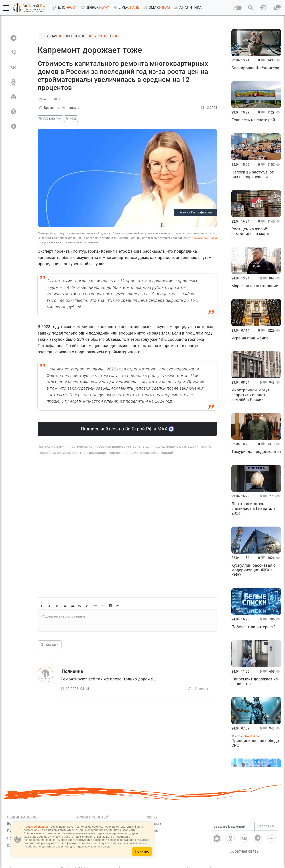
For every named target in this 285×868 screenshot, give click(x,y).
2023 (99, 36)
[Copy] (190, 689)
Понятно (142, 851)
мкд (70, 119)
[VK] (13, 67)
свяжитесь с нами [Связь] (204, 238)
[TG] (13, 38)
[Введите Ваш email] (233, 826)
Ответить (203, 689)
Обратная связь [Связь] (244, 851)
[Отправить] (13, 112)
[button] (6, 8)
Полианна (72, 671)
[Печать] (13, 97)
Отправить (49, 645)
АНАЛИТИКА (187, 8)
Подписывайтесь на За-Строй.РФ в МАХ (127, 429)
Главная (50, 36)
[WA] (13, 53)
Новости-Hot (76, 36)
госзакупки (50, 119)
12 (111, 36)
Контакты (154, 824)
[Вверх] (13, 126)
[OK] (13, 82)
